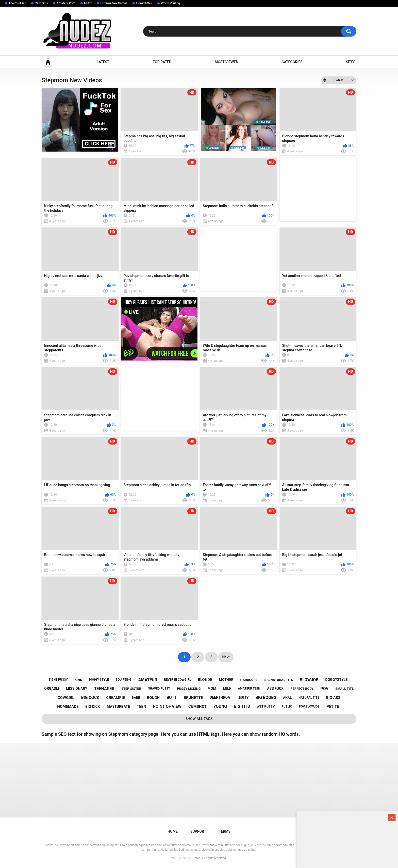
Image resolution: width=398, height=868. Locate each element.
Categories (292, 62)
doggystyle (337, 680)
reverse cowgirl (177, 680)
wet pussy (266, 706)
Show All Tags (199, 719)
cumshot (197, 707)
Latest (103, 62)
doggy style (99, 680)
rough (153, 698)
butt (172, 698)
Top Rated (162, 62)
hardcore (249, 680)
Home (48, 62)
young (220, 706)
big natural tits (279, 680)
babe (136, 698)
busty (244, 698)
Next (226, 657)
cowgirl (66, 698)
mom (212, 689)
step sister (131, 689)
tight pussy (58, 680)
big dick (93, 707)
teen (142, 707)
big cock (90, 698)
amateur (148, 680)
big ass (333, 698)
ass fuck (275, 689)
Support (198, 831)
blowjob (309, 680)
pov (324, 689)
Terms (225, 831)
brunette (193, 698)
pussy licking (189, 689)
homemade (68, 707)
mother (226, 680)
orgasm (52, 689)
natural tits (309, 698)
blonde (205, 680)
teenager (104, 689)
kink (78, 680)
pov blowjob (309, 707)
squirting (124, 680)
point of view (167, 706)
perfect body (302, 689)
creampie (115, 698)
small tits (345, 689)
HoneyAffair (144, 3)
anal (287, 698)
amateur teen (249, 689)
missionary (77, 689)
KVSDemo (194, 858)
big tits (242, 706)
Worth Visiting (170, 3)
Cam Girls (41, 3)
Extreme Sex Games (114, 3)
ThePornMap (17, 3)
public (287, 707)
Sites (351, 62)
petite (333, 707)
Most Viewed (226, 62)
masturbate (118, 707)
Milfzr (88, 3)
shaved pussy (159, 689)
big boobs (266, 698)
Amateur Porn (66, 3)
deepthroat (221, 697)
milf (227, 689)
